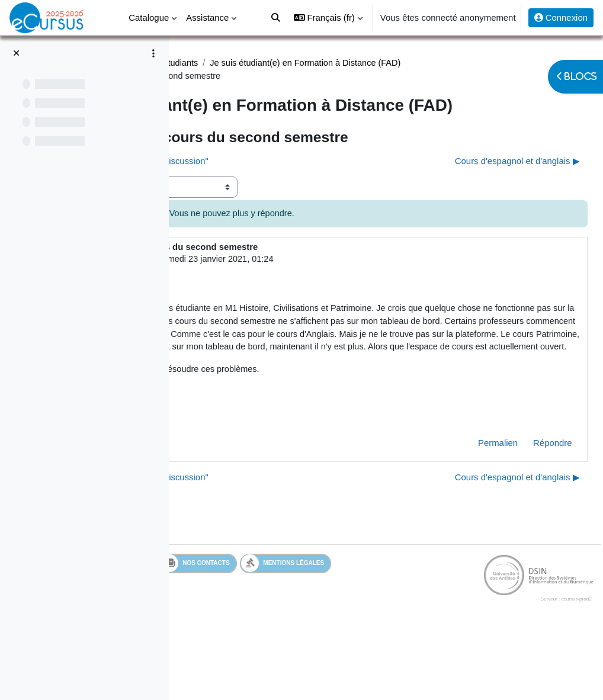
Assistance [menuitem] (207, 18)
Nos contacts (351, 630)
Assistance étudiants (326, 63)
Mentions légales (439, 630)
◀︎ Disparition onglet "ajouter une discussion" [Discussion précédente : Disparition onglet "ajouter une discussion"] (287, 184)
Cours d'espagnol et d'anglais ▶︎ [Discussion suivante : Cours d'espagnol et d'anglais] (491, 184)
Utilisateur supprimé (283, 282)
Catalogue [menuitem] (149, 18)
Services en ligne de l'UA (251, 630)
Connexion (561, 18)
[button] (328, 18)
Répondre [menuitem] (526, 510)
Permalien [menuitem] (471, 510)
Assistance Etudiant (235, 63)
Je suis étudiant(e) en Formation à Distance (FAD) (306, 76)
